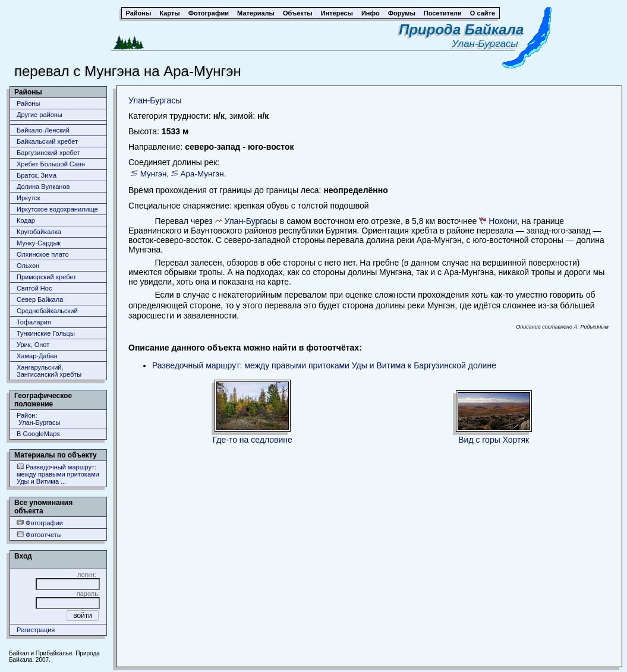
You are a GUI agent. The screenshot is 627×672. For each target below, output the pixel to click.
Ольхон (28, 266)
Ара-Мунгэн (202, 174)
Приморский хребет (46, 277)
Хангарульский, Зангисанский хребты (49, 371)
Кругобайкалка (39, 232)
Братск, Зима (37, 175)
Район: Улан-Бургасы (38, 419)
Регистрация (36, 630)
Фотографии (40, 523)
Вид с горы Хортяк (494, 440)
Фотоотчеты (39, 534)
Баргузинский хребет (48, 153)
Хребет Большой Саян (51, 164)
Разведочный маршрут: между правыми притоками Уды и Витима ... (58, 474)
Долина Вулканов (43, 187)
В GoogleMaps (38, 434)
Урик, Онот (33, 345)
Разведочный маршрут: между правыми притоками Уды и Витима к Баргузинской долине (324, 365)
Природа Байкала (461, 29)
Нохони (503, 221)
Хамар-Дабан (37, 356)
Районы (28, 103)
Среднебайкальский (47, 311)
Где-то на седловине (253, 440)
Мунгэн (154, 174)
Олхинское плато (43, 254)
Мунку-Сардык (39, 243)
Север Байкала (40, 299)
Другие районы (40, 115)
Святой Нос (34, 288)
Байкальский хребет (47, 141)
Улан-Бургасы (488, 44)
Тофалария (34, 322)
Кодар (26, 220)
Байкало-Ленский (43, 130)
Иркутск (29, 198)
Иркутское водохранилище (57, 209)
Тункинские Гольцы (46, 333)
